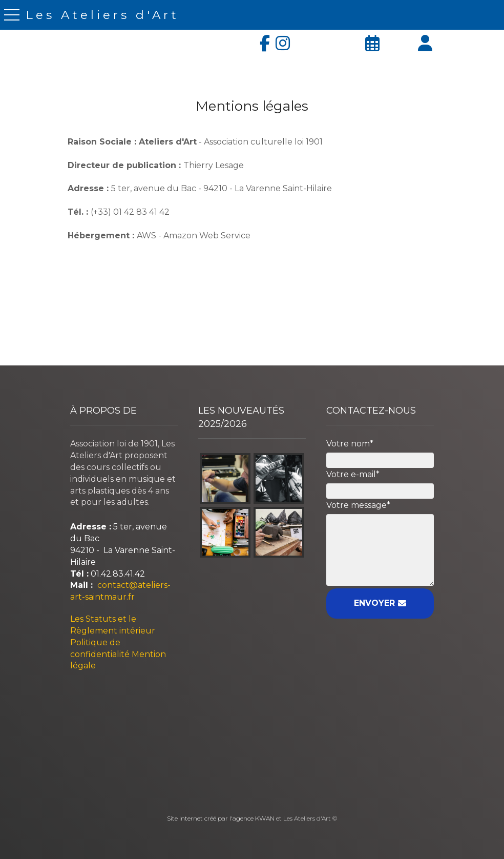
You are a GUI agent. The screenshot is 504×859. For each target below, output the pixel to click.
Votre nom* (350, 444)
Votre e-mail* (353, 474)
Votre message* (358, 505)
